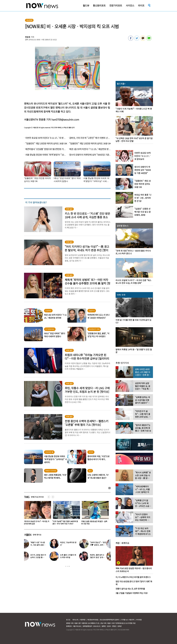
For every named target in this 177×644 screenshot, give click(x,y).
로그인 (68, 620)
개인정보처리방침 (93, 620)
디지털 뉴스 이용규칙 (128, 620)
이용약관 (83, 620)
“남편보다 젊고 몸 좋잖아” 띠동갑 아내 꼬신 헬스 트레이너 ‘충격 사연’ (36, 523)
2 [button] (67, 566)
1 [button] (66, 566)
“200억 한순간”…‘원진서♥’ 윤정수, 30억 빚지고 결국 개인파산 (102, 545)
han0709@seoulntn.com (65, 119)
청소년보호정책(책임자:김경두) (110, 620)
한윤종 (28, 37)
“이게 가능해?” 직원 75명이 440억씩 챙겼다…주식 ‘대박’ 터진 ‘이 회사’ (94, 523)
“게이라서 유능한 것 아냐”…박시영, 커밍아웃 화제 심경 (65, 523)
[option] (37, 514)
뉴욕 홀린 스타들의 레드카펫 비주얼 (72, 556)
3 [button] (69, 566)
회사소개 (75, 620)
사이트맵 (139, 620)
